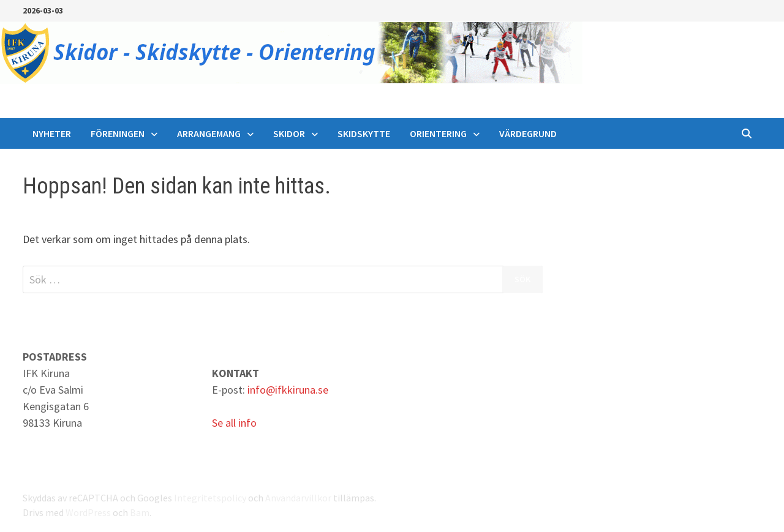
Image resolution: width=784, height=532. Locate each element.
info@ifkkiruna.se (288, 390)
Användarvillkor (298, 498)
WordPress (88, 512)
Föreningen (118, 133)
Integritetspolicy (210, 498)
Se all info (234, 423)
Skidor (289, 133)
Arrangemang (209, 133)
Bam (140, 512)
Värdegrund (528, 133)
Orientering (438, 133)
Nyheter (52, 133)
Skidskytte (364, 133)
